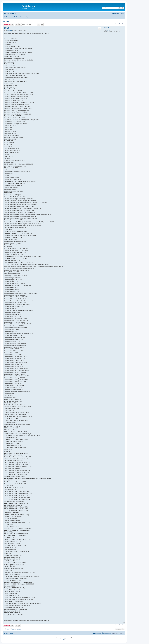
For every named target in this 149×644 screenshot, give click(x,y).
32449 (109, 30)
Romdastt (106, 28)
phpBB (59, 637)
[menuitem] (14, 14)
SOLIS (6, 22)
